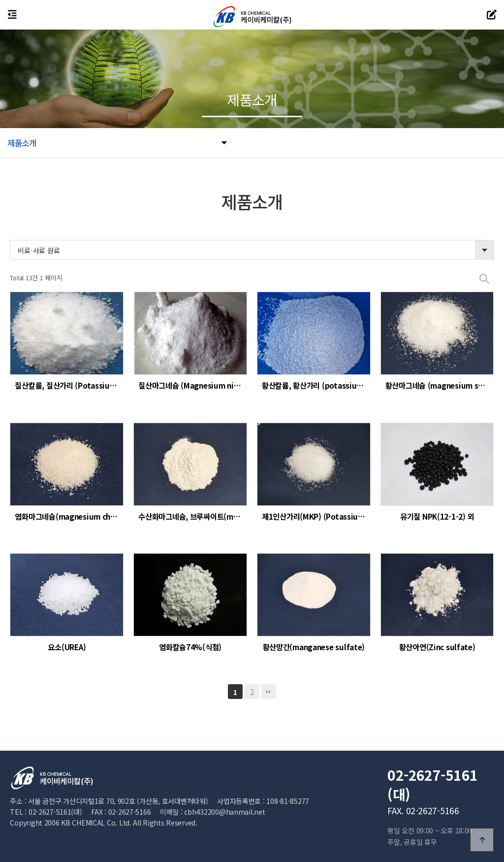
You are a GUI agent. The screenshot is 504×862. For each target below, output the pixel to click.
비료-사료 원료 (39, 250)
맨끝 (269, 692)
